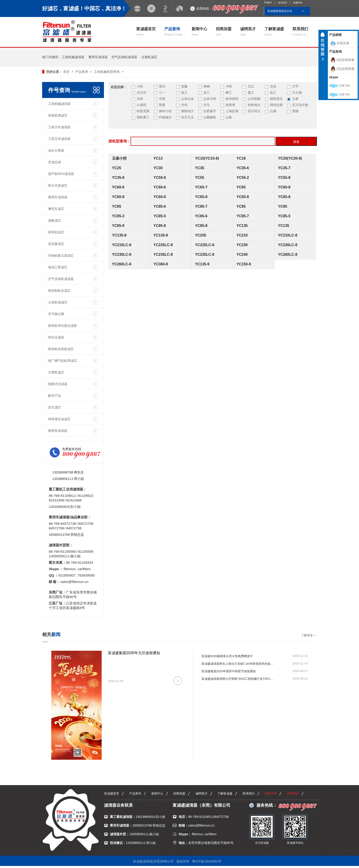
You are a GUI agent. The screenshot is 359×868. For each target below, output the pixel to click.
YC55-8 (284, 178)
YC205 (201, 235)
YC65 (241, 187)
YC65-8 (201, 197)
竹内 (184, 105)
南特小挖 (165, 111)
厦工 (251, 93)
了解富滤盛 (274, 31)
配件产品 (54, 396)
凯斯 (162, 105)
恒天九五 (188, 117)
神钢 (207, 86)
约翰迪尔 (165, 117)
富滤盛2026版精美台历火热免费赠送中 (227, 656)
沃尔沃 (141, 93)
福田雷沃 (276, 99)
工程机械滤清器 (73, 57)
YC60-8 (284, 187)
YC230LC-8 (288, 245)
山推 (229, 117)
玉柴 (295, 99)
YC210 (242, 235)
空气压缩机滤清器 (124, 57)
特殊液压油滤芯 (59, 419)
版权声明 (271, 793)
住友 (273, 86)
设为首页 (283, 3)
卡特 (229, 86)
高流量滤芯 (56, 244)
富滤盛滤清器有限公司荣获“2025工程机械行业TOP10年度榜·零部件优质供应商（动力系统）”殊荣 (238, 679)
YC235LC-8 (163, 254)
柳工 (229, 93)
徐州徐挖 (232, 99)
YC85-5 (160, 216)
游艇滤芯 (54, 220)
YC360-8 (161, 264)
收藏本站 (298, 3)
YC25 (117, 168)
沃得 (140, 99)
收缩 (323, 48)
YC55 (200, 178)
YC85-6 (160, 206)
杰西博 (230, 105)
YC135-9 (202, 264)
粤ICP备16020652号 (207, 861)
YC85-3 (118, 216)
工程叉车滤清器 (59, 139)
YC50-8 (160, 178)
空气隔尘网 (56, 314)
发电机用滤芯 (58, 115)
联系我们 (300, 31)
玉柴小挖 (119, 158)
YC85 (117, 206)
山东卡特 (210, 99)
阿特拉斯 (276, 105)
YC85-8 (118, 226)
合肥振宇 (210, 111)
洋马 (207, 105)
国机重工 (143, 117)
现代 (162, 86)
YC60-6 (118, 187)
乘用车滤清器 (98, 57)
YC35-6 (243, 168)
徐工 (184, 93)
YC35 (200, 168)
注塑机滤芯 (149, 57)
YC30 (158, 168)
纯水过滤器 (56, 337)
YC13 (158, 158)
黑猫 (295, 111)
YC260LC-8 (288, 254)
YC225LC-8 (163, 245)
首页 (67, 72)
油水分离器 (56, 150)
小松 (140, 86)
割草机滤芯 (56, 232)
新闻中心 (199, 31)
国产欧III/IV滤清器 (61, 174)
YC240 (242, 254)
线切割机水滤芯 (59, 291)
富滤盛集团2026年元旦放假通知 (134, 653)
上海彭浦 (232, 111)
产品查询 (174, 31)
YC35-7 (284, 168)
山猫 (273, 111)
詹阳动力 (188, 111)
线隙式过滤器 (58, 384)
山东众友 (188, 99)
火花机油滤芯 (58, 302)
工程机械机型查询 (107, 72)
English (268, 2)
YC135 (242, 226)
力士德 (297, 93)
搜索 (296, 142)
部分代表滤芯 (58, 185)
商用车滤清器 (58, 431)
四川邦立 (254, 111)
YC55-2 (243, 178)
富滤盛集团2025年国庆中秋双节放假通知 (229, 671)
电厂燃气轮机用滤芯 (63, 361)
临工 (273, 93)
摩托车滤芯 (56, 209)
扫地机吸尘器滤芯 (61, 256)
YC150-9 (244, 264)
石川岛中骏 (300, 105)
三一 (162, 93)
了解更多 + (308, 635)
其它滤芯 (54, 407)
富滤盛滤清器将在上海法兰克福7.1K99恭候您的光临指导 (238, 664)
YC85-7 (201, 206)
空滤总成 (54, 162)
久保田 (141, 105)
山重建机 (210, 117)
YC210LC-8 (288, 235)
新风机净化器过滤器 (63, 326)
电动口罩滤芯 (58, 267)
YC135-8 (119, 235)
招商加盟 (224, 31)
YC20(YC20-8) (290, 158)
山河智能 (254, 99)
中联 (162, 99)
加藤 (184, 86)
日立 (251, 86)
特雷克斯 (143, 111)
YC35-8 (118, 178)
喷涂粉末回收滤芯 (61, 349)
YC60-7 (201, 187)
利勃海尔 (254, 105)
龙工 (207, 93)
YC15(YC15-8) (207, 158)
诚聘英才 (248, 31)
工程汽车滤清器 (59, 127)
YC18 (241, 158)
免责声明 (293, 793)
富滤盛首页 (146, 31)
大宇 (295, 86)
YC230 (242, 245)
